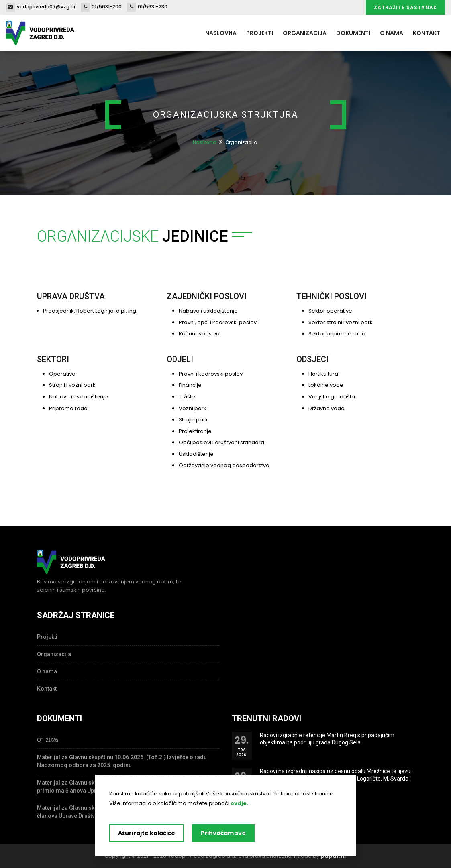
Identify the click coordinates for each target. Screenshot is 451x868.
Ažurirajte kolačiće (147, 833)
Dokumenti (353, 33)
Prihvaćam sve (223, 833)
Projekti (260, 33)
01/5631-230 (147, 7)
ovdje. (239, 803)
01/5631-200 (101, 7)
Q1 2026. (48, 740)
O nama (392, 33)
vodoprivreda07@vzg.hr (41, 7)
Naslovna (221, 33)
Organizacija (305, 33)
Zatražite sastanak (405, 7)
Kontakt (427, 33)
